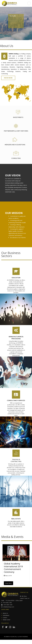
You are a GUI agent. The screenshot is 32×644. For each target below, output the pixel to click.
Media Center (7, 620)
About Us (5, 613)
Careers (5, 618)
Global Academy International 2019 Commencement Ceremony (13, 568)
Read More (8, 583)
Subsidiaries (6, 615)
